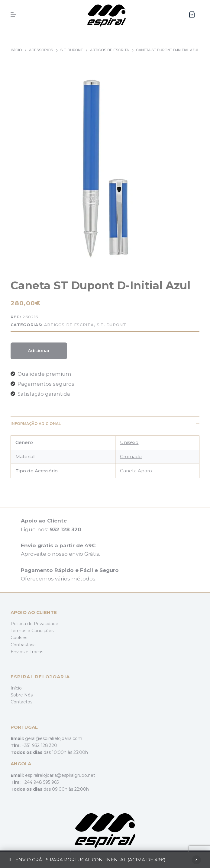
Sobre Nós (22, 695)
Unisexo (129, 442)
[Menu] (13, 14)
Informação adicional (105, 424)
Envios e (20, 652)
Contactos (21, 702)
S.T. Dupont (111, 325)
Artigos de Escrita (69, 325)
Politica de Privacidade (34, 624)
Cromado (131, 457)
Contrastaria (23, 645)
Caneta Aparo (136, 471)
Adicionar (39, 350)
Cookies (19, 638)
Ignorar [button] (196, 860)
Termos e (21, 631)
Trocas (36, 652)
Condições (42, 631)
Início (16, 688)
